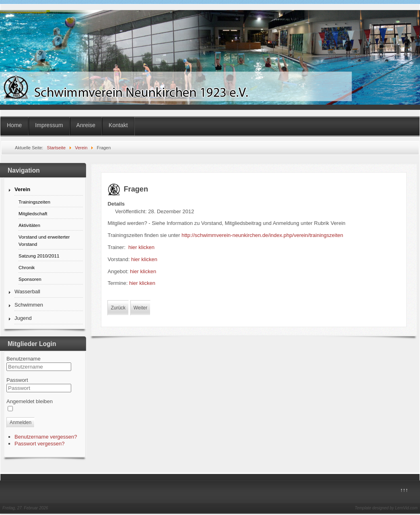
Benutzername (24, 359)
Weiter (140, 308)
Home (14, 125)
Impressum (49, 125)
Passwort (17, 380)
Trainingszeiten (34, 202)
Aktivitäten (29, 225)
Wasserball (27, 291)
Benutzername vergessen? (46, 437)
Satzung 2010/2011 (39, 256)
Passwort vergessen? (39, 444)
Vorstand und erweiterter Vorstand (44, 240)
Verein (22, 189)
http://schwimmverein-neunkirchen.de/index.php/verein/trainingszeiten (262, 235)
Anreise (86, 125)
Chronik (27, 267)
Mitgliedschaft (33, 213)
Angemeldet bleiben (30, 401)
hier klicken (141, 247)
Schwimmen (29, 305)
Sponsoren (30, 279)
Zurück (118, 308)
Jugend (23, 318)
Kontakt (118, 125)
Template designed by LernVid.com (386, 508)
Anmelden (21, 422)
